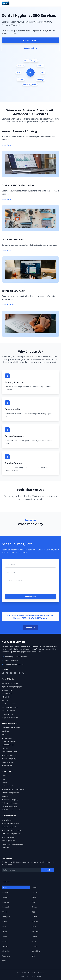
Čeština (34, 917)
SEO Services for (7, 693)
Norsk (34, 941)
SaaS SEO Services (8, 745)
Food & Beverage (7, 762)
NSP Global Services (14, 642)
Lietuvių (35, 936)
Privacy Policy (36, 976)
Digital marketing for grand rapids (13, 789)
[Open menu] (57, 3)
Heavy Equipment (8, 765)
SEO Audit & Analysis (9, 711)
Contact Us (31, 628)
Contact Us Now (30, 48)
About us (5, 775)
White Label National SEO (10, 823)
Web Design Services (9, 841)
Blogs (4, 779)
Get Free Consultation (30, 40)
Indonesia (35, 931)
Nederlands (6, 902)
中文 (33, 912)
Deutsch (35, 887)
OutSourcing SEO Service (10, 683)
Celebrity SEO (6, 697)
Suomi (34, 927)
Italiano (5, 897)
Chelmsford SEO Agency (10, 803)
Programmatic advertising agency (13, 844)
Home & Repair (7, 738)
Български (6, 917)
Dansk (5, 922)
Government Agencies (9, 755)
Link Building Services (9, 704)
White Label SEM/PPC (9, 837)
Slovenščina (36, 951)
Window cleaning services (10, 793)
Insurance (5, 748)
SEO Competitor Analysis (10, 707)
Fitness (4, 735)
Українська (6, 956)
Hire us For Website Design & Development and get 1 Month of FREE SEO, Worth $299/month (30, 617)
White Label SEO (7, 820)
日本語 (34, 897)
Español (5, 892)
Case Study (5, 847)
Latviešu (5, 941)
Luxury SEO (5, 700)
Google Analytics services (10, 718)
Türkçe (5, 912)
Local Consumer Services (10, 752)
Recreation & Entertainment (11, 728)
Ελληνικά (35, 922)
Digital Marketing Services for (11, 810)
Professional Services (9, 741)
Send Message (30, 596)
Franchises (5, 731)
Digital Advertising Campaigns (12, 687)
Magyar (5, 931)
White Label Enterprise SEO (11, 834)
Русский (35, 946)
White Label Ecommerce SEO (11, 830)
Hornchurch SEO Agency (10, 800)
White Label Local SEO (9, 827)
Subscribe (47, 870)
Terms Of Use (25, 976)
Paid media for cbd (8, 786)
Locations (5, 796)
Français (35, 892)
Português (6, 907)
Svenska (35, 907)
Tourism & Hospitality (9, 759)
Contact (4, 782)
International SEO (8, 714)
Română (5, 946)
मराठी (4, 961)
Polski (34, 902)
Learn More (8, 145)
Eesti (4, 927)
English (5, 887)
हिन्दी (33, 956)
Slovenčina (6, 951)
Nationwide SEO (7, 690)
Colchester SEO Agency (9, 806)
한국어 (5, 936)
